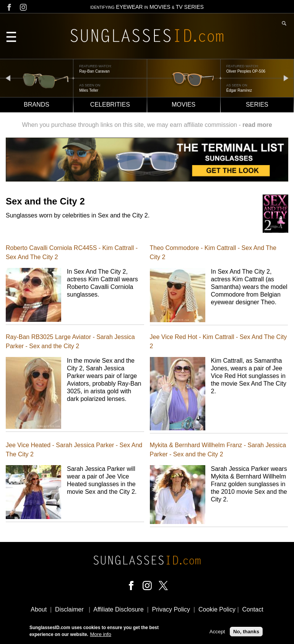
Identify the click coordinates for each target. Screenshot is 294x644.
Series (257, 105)
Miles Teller (89, 90)
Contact (253, 609)
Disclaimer (69, 609)
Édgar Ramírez (239, 90)
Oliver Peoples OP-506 (246, 71)
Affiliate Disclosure (118, 609)
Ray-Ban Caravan (94, 71)
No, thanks (246, 633)
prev (8, 78)
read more (257, 125)
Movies (184, 105)
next (286, 78)
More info (101, 636)
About (39, 609)
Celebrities (110, 105)
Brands (37, 105)
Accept (217, 633)
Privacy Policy (171, 609)
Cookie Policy (217, 609)
